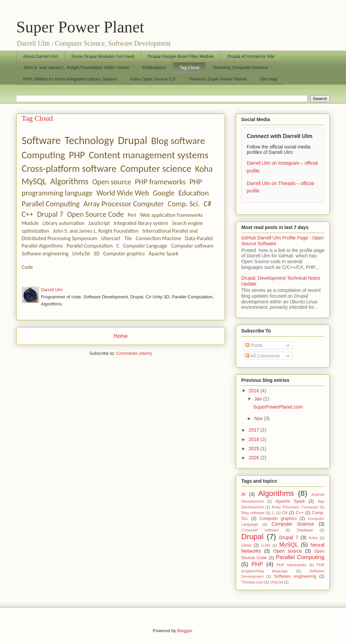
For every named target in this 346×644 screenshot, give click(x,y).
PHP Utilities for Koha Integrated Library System (70, 79)
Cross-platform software (69, 169)
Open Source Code (95, 214)
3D (97, 254)
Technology (89, 141)
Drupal (133, 141)
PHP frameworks (160, 182)
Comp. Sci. (184, 204)
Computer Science (293, 524)
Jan (258, 399)
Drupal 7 (50, 214)
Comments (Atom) (134, 353)
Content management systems (149, 155)
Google (164, 193)
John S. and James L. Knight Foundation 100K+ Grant (76, 67)
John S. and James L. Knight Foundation (96, 231)
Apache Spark (164, 254)
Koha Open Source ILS (153, 79)
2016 (255, 391)
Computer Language (145, 246)
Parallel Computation (90, 246)
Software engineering (45, 254)
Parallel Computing (51, 204)
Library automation (64, 223)
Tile (128, 238)
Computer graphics (124, 254)
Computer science (156, 169)
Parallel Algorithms (42, 246)
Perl (132, 215)
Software (41, 141)
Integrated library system (141, 223)
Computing (43, 155)
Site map (268, 79)
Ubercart (111, 238)
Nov (259, 418)
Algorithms (69, 181)
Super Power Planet (80, 27)
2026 (255, 458)
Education (194, 193)
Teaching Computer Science (240, 67)
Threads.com (252, 582)
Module (30, 223)
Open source (112, 182)
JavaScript (99, 223)
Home (121, 336)
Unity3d (81, 254)
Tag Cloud (189, 67)
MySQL (34, 181)
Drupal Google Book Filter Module (181, 56)
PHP (77, 155)
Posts (254, 345)
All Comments (263, 356)
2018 (255, 439)
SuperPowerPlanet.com (278, 407)
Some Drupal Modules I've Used (103, 56)
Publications (154, 67)
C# (207, 204)
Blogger (184, 631)
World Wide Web (123, 193)
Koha (204, 169)
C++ (27, 214)
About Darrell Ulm (41, 56)
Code (27, 267)
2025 (255, 448)
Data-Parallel (199, 238)
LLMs (266, 545)
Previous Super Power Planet (218, 79)
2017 (255, 430)
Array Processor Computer (124, 204)
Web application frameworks (171, 215)
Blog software (178, 141)
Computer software (192, 246)
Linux (246, 545)
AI (243, 494)
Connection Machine (158, 238)
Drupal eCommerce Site (251, 56)
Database (305, 530)
